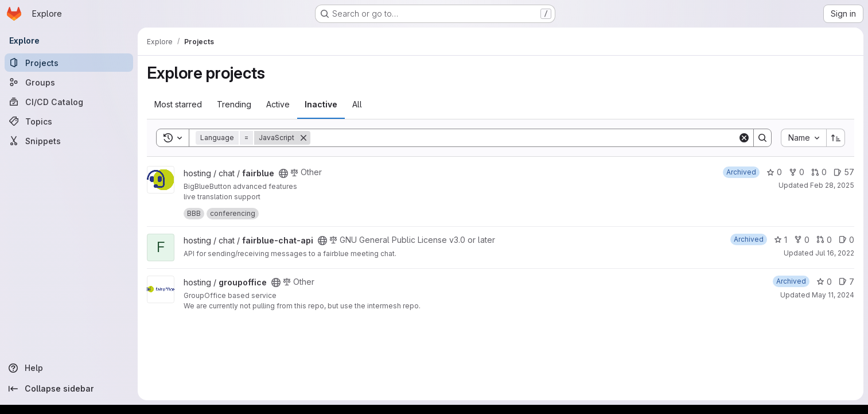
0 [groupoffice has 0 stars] (824, 282)
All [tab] (357, 104)
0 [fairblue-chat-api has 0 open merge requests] (824, 240)
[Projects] (69, 63)
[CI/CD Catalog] (69, 102)
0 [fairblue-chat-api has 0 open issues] (846, 240)
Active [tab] (278, 104)
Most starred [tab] (178, 104)
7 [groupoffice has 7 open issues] (846, 282)
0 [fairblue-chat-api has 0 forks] (802, 240)
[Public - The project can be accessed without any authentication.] (283, 173)
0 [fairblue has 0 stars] (774, 172)
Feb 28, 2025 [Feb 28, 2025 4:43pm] (832, 185)
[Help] (69, 368)
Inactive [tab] (321, 104)
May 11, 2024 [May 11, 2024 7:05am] (833, 295)
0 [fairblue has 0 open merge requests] (819, 172)
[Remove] (303, 138)
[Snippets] (69, 141)
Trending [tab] (234, 104)
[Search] (524, 138)
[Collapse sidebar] (69, 389)
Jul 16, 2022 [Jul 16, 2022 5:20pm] (835, 253)
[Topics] (69, 121)
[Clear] (744, 138)
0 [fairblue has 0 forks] (797, 172)
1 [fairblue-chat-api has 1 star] (781, 240)
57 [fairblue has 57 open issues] (844, 172)
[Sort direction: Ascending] (836, 138)
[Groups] (69, 82)
